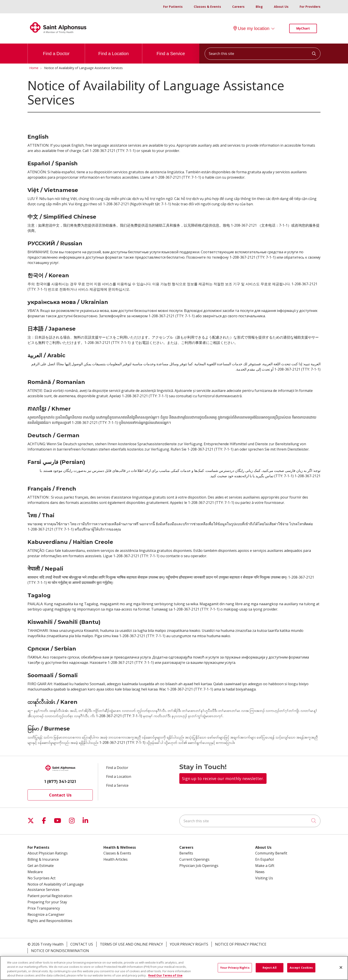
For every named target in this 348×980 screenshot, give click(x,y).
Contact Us (60, 795)
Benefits (186, 853)
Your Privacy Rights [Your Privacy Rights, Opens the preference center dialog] (235, 970)
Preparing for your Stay (47, 902)
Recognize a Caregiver (46, 914)
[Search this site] (263, 54)
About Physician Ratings (48, 853)
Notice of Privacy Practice (241, 944)
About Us (281, 7)
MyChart (303, 28)
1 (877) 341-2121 (60, 782)
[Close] (341, 970)
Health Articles (116, 859)
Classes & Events (207, 7)
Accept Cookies (301, 970)
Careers (238, 7)
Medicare (35, 872)
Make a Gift (265, 866)
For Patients (173, 7)
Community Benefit (271, 853)
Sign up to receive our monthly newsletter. (223, 778)
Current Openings (194, 859)
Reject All (270, 970)
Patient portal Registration (50, 896)
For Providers (310, 7)
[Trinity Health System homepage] (58, 35)
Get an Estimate (41, 866)
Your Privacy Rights (189, 944)
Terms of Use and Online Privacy (131, 944)
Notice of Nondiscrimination (60, 951)
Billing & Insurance (43, 859)
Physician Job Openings (199, 866)
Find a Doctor (56, 50)
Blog (259, 7)
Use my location (251, 28)
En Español (264, 859)
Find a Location (114, 50)
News (260, 872)
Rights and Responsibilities (50, 921)
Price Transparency (44, 908)
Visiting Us (264, 878)
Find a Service (171, 50)
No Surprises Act (42, 878)
